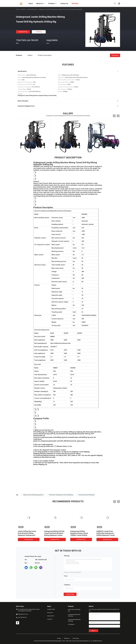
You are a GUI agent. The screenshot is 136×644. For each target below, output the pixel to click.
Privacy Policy (76, 638)
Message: (67, 556)
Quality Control (51, 616)
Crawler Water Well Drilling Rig (74, 610)
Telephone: (67, 585)
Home (18, 9)
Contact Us (50, 619)
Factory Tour (50, 613)
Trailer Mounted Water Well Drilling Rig (74, 620)
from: (66, 576)
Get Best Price (23, 32)
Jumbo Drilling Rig (32, 9)
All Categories (71, 624)
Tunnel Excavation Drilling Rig (86, 495)
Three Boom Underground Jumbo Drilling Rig (61, 495)
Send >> (93, 631)
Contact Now (70, 594)
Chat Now (39, 32)
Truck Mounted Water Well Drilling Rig (74, 615)
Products (23, 9)
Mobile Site (67, 638)
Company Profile (51, 609)
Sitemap (59, 638)
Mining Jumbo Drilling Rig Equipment (33, 495)
